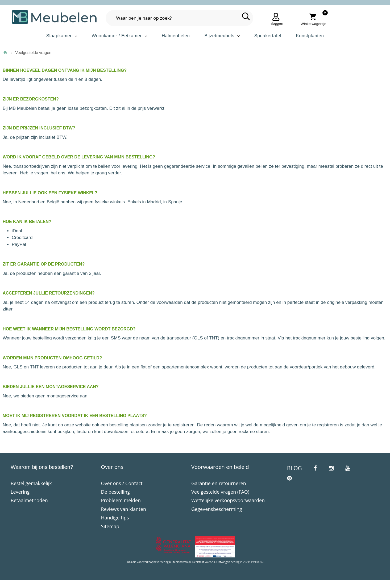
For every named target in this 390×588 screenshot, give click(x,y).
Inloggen (276, 23)
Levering (20, 492)
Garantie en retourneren (219, 483)
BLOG (294, 468)
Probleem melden (121, 500)
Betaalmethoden (29, 500)
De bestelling (116, 492)
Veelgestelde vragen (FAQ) (220, 492)
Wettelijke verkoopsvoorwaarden (228, 500)
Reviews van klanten (124, 509)
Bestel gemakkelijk (31, 483)
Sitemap (110, 526)
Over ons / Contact (122, 483)
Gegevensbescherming (217, 509)
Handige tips (115, 518)
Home (5, 52)
